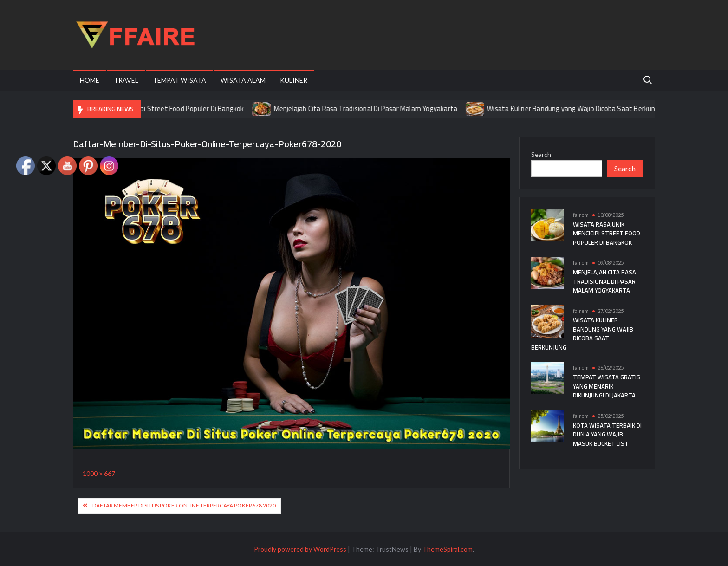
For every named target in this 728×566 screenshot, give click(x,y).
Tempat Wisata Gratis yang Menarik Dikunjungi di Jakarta (607, 386)
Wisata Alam (243, 80)
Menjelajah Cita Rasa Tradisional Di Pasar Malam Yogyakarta (371, 108)
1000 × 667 (99, 473)
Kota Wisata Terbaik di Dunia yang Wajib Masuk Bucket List (607, 434)
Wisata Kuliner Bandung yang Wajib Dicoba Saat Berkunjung (583, 108)
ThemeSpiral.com (448, 549)
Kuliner (294, 80)
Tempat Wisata (179, 80)
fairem (581, 215)
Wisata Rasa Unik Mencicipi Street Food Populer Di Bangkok (159, 108)
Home (90, 80)
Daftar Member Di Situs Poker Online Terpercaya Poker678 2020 (184, 505)
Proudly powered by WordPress (300, 549)
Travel (126, 80)
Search (541, 154)
